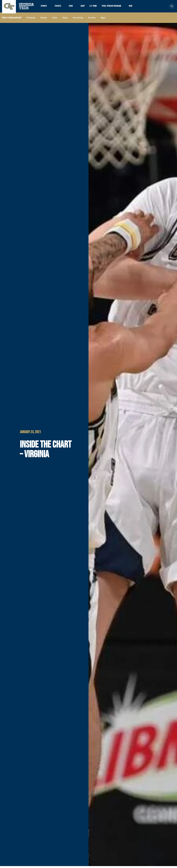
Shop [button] (86, 7)
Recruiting (78, 20)
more (103, 20)
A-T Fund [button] (97, 7)
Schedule (31, 20)
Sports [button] (44, 7)
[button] (172, 7)
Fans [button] (73, 7)
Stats (55, 20)
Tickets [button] (59, 7)
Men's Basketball (12, 19)
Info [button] (138, 7)
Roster (44, 20)
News (65, 20)
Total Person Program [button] (117, 7)
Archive (92, 20)
